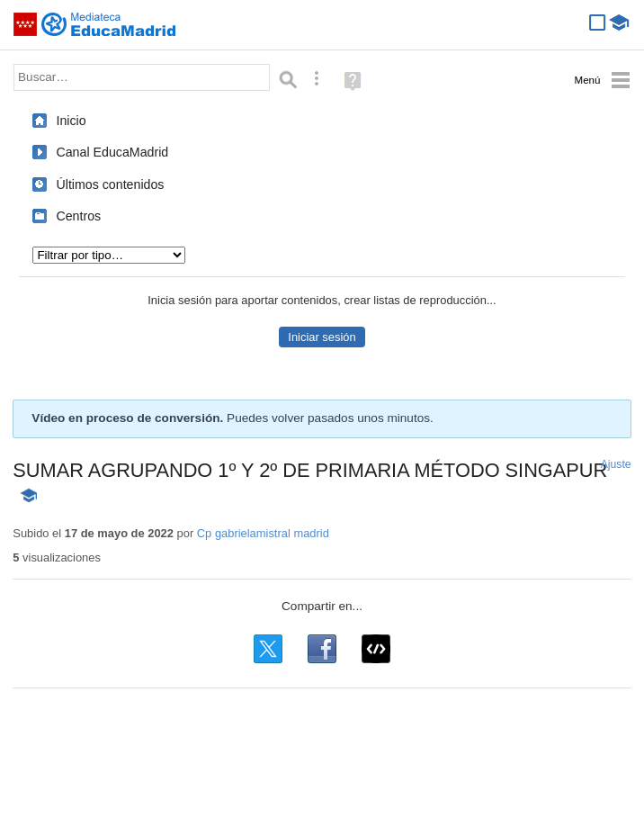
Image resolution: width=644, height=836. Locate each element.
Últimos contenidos (110, 184)
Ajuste (616, 464)
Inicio (71, 121)
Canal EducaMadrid (112, 152)
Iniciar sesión (322, 337)
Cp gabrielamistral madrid (263, 533)
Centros (78, 216)
